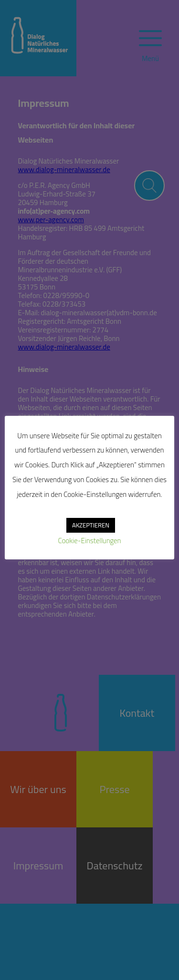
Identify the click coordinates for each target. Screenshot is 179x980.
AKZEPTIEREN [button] (91, 525)
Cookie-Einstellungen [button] (89, 541)
